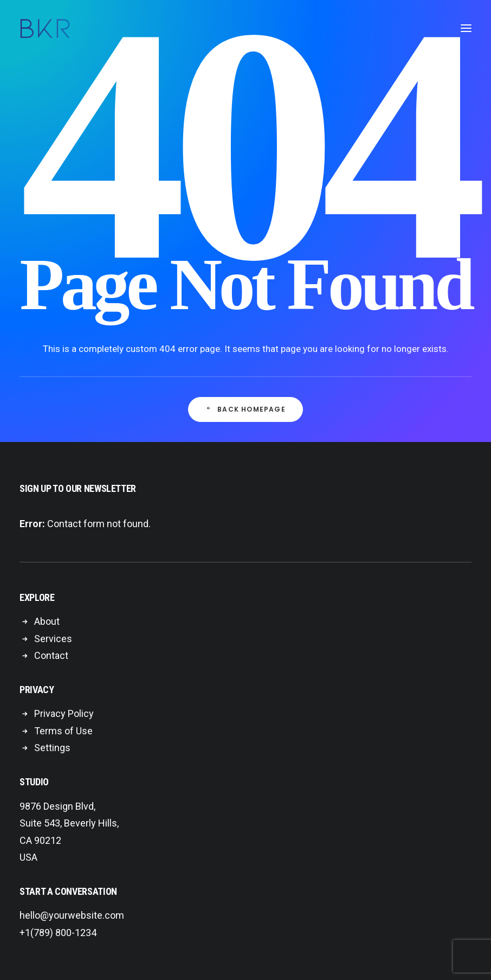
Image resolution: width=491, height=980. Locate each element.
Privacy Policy (64, 713)
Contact (51, 655)
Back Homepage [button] (245, 409)
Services (53, 639)
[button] (466, 28)
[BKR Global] (45, 28)
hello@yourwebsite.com (72, 915)
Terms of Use (63, 731)
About (47, 621)
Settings (52, 748)
